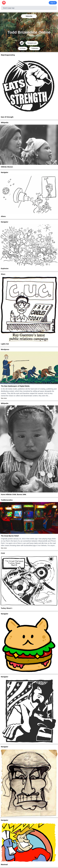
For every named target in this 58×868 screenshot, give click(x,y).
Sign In (53, 3)
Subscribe (29, 16)
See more (4, 398)
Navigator (5, 172)
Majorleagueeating (8, 55)
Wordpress (5, 349)
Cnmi (3, 553)
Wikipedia (5, 123)
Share (3, 274)
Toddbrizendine (7, 500)
